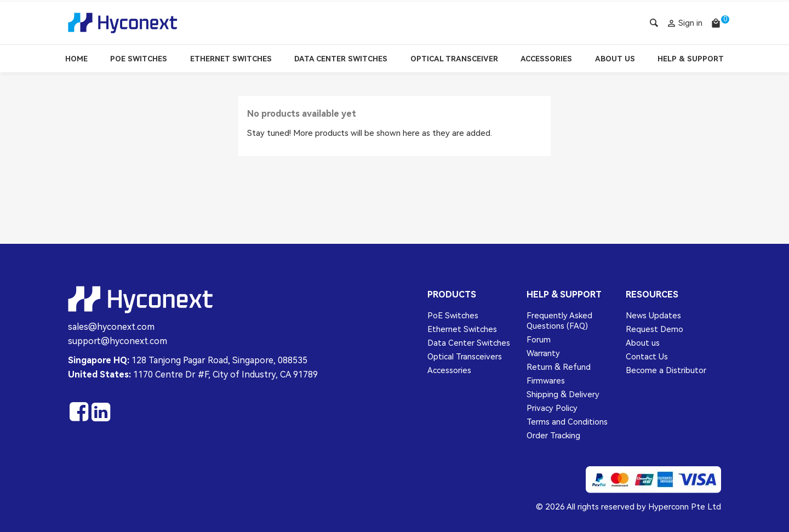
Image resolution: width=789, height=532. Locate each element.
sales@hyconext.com (111, 327)
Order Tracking (553, 436)
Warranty (543, 353)
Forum (539, 340)
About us (643, 343)
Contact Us (647, 357)
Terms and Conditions (567, 422)
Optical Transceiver (454, 59)
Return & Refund (559, 367)
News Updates (653, 316)
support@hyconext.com (118, 341)
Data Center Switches (341, 59)
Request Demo (654, 329)
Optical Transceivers (465, 357)
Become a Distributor (666, 370)
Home (76, 59)
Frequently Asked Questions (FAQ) (559, 321)
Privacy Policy (552, 408)
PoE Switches (139, 59)
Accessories (546, 59)
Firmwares (546, 381)
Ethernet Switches (231, 59)
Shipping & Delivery (563, 394)
